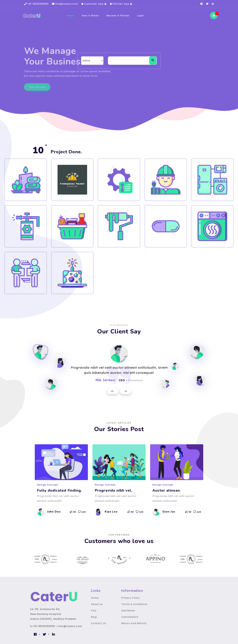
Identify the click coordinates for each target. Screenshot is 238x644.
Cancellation (130, 617)
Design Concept (48, 485)
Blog (94, 617)
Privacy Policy (131, 598)
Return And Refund (134, 623)
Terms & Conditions (134, 604)
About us (97, 604)
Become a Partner (118, 16)
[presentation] (112, 391)
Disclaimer (128, 611)
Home (71, 16)
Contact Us (98, 623)
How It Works (90, 16)
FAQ (94, 611)
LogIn (140, 16)
